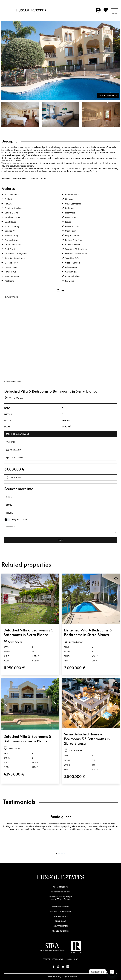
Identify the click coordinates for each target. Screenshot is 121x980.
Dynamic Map (12, 297)
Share (11, 442)
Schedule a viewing (18, 434)
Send (60, 540)
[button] (115, 10)
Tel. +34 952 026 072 (60, 887)
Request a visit (20, 520)
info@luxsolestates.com (61, 892)
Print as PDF (14, 450)
